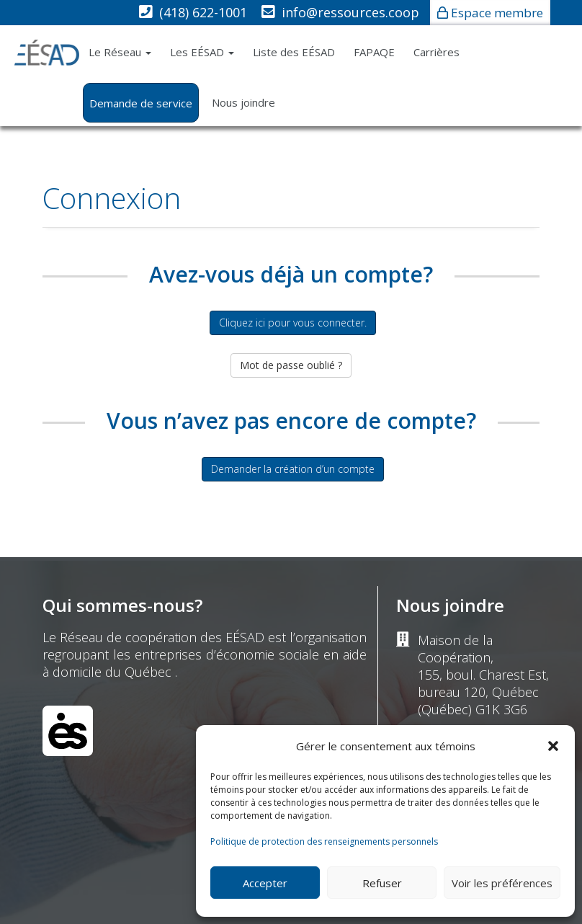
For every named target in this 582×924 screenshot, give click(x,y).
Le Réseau (120, 52)
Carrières (436, 52)
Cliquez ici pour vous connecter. (293, 323)
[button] (553, 746)
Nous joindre (243, 102)
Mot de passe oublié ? (291, 365)
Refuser (382, 883)
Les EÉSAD (202, 52)
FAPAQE (374, 52)
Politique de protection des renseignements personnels (324, 841)
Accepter (265, 883)
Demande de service (141, 103)
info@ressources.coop (350, 12)
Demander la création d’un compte (293, 469)
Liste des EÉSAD (294, 52)
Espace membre (497, 13)
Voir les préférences (502, 883)
